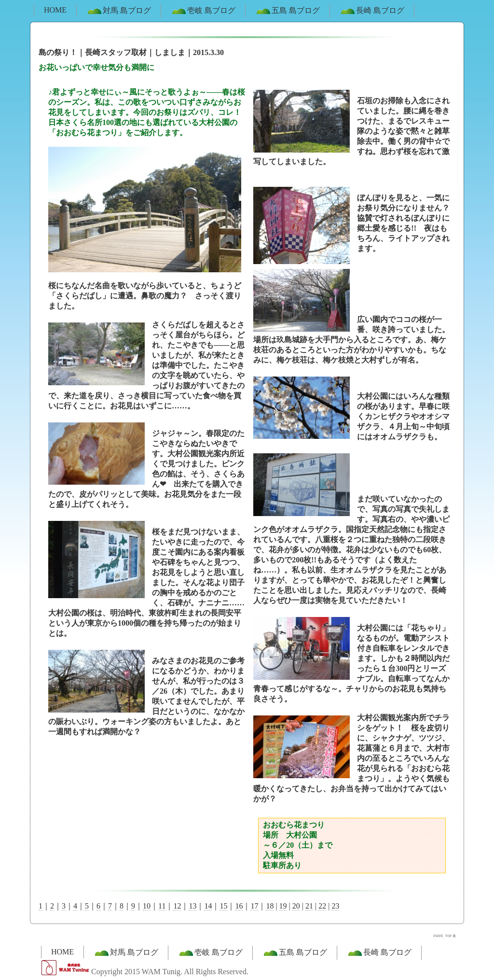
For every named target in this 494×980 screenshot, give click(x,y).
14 (208, 906)
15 (223, 906)
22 (322, 906)
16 (239, 906)
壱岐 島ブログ (203, 11)
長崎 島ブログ (372, 11)
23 (335, 906)
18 (270, 906)
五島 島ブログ (288, 11)
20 (296, 906)
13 (192, 906)
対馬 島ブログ (119, 11)
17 (254, 906)
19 (283, 906)
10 (147, 906)
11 (162, 906)
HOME (55, 10)
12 (177, 906)
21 (309, 906)
